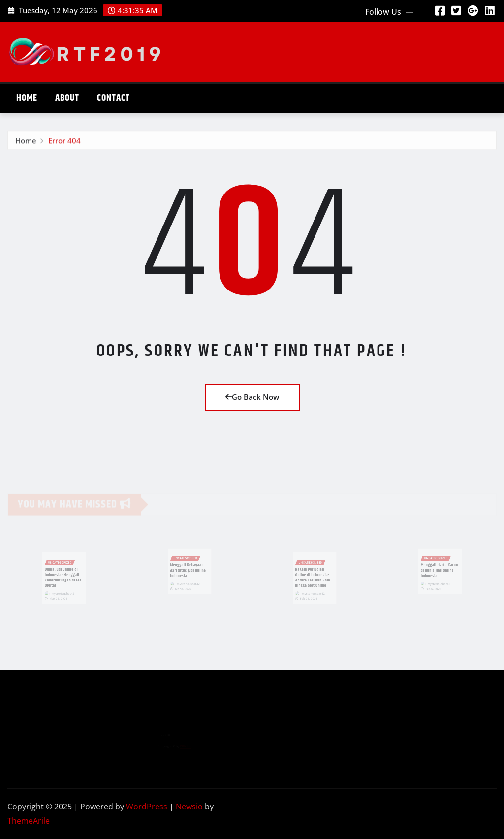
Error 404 (64, 142)
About (67, 98)
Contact (113, 98)
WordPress (147, 807)
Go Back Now (252, 397)
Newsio (189, 807)
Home (27, 98)
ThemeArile (29, 821)
